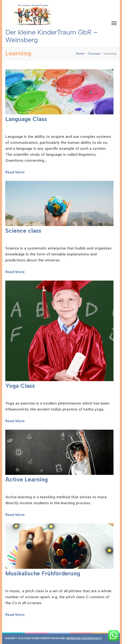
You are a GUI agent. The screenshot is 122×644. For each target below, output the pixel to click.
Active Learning (27, 479)
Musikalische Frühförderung (43, 573)
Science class (23, 231)
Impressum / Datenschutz (84, 638)
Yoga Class (20, 386)
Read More (15, 172)
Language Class (26, 119)
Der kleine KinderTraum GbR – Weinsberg (52, 36)
